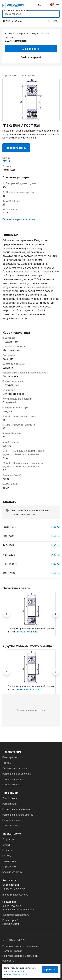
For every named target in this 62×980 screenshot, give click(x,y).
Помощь (7, 856)
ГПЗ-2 (6, 161)
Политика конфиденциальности (20, 956)
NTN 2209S (10, 564)
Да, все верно (31, 49)
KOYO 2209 (9, 573)
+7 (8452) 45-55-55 (14, 889)
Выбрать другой (31, 57)
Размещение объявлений (17, 774)
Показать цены (16, 148)
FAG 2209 (8, 545)
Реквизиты (8, 961)
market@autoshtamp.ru (15, 895)
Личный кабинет (12, 826)
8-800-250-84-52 (31, 908)
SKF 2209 (8, 536)
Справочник (9, 867)
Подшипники (28, 75)
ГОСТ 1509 (9, 527)
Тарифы (7, 763)
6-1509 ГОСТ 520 (27, 632)
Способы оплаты (12, 785)
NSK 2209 (9, 555)
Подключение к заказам (16, 809)
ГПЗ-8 (12, 632)
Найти (55, 527)
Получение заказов (13, 820)
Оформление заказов (15, 768)
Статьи (6, 845)
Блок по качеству (12, 872)
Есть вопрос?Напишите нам (11, 922)
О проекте (8, 839)
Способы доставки (13, 779)
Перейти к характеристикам (19, 219)
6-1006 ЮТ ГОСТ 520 (29, 689)
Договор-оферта (12, 951)
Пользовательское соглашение (20, 946)
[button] (54, 21)
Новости (7, 850)
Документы (9, 861)
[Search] (28, 14)
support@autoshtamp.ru (16, 915)
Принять (50, 970)
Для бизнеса (10, 798)
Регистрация (10, 757)
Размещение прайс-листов (18, 815)
